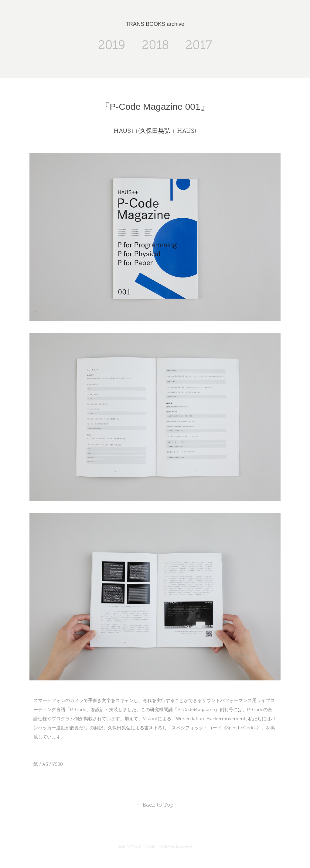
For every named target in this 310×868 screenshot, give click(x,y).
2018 (155, 45)
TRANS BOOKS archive (155, 24)
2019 (112, 45)
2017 (199, 45)
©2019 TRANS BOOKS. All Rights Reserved (155, 847)
